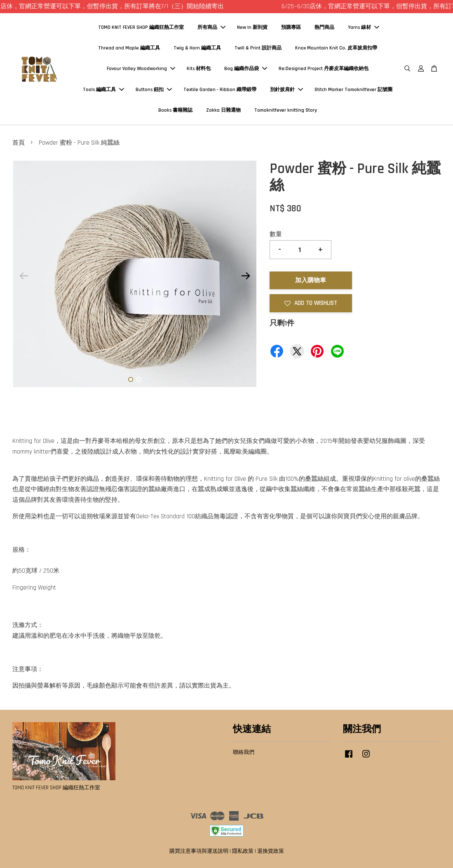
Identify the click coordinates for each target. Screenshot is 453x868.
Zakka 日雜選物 (223, 110)
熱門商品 (324, 27)
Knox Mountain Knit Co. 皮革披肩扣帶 (336, 48)
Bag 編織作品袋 (246, 69)
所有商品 (211, 27)
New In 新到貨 (252, 27)
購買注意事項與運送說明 (199, 851)
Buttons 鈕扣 (154, 90)
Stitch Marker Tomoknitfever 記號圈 (353, 90)
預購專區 (291, 27)
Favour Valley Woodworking (141, 69)
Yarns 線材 (364, 27)
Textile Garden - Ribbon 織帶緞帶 (220, 90)
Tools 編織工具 (103, 90)
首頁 (19, 143)
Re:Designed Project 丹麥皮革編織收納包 (324, 69)
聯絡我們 (244, 752)
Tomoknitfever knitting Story (286, 110)
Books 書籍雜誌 (175, 110)
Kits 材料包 (199, 69)
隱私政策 (243, 851)
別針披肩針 (286, 90)
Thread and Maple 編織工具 (129, 48)
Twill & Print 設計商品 (258, 48)
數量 (276, 234)
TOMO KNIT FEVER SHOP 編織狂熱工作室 (141, 27)
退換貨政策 (271, 851)
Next (246, 276)
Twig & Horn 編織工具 (197, 48)
